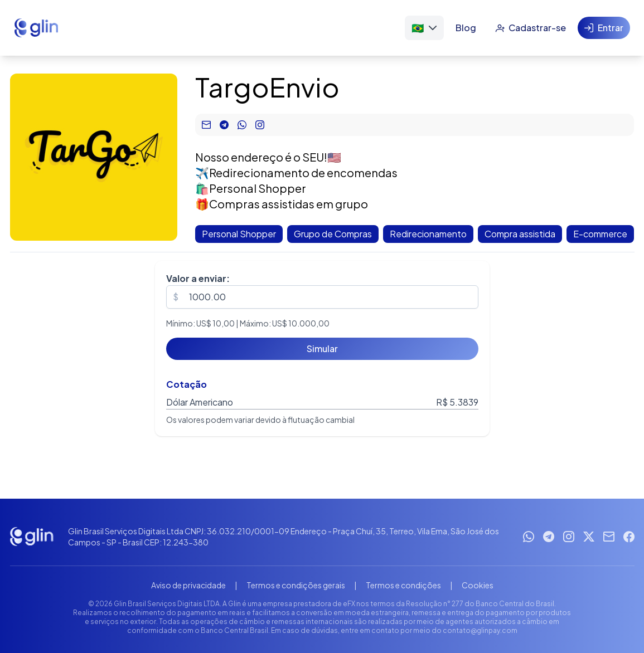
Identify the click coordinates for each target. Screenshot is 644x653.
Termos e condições (403, 585)
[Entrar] (604, 28)
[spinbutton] (322, 297)
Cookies (478, 585)
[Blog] (466, 28)
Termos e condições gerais (296, 585)
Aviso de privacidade (188, 585)
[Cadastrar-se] (531, 28)
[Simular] (322, 349)
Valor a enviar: (198, 278)
